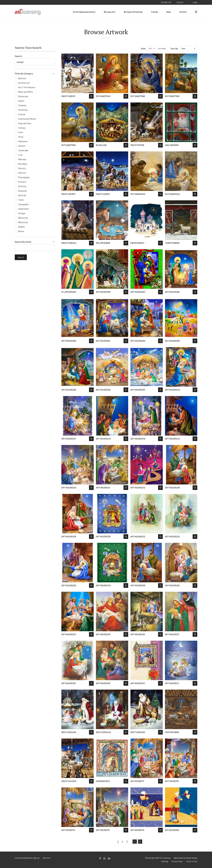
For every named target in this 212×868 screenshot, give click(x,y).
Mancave (22, 159)
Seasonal (22, 191)
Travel (21, 200)
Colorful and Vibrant (27, 119)
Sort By (174, 48)
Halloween (23, 141)
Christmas (23, 110)
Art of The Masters (27, 87)
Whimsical (23, 222)
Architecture (24, 83)
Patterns (22, 173)
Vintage (22, 213)
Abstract (22, 78)
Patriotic (22, 168)
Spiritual (22, 195)
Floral (21, 137)
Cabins (21, 101)
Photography (24, 177)
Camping (22, 105)
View (143, 48)
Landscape (23, 150)
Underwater (23, 209)
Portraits (22, 182)
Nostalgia (23, 164)
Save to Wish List (91, 96)
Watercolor (23, 218)
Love (20, 155)
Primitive (22, 186)
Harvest (22, 146)
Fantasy (22, 128)
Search (18, 56)
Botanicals (23, 96)
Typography (23, 204)
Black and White (25, 92)
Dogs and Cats (25, 123)
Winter (21, 231)
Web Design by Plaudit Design (185, 858)
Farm (21, 132)
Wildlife (21, 227)
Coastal (22, 114)
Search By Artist (23, 242)
